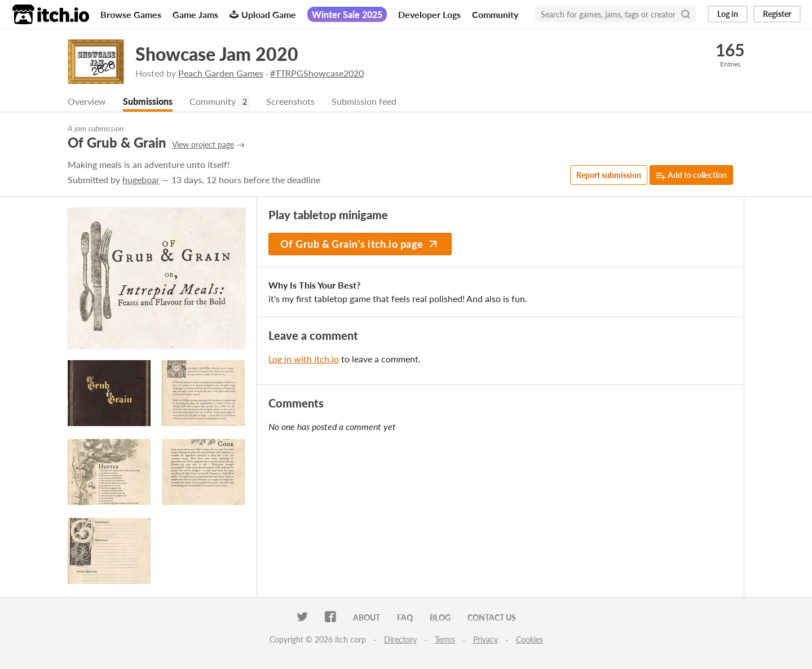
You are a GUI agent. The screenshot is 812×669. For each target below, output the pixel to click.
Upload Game (263, 14)
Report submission (609, 175)
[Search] (686, 14)
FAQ (405, 617)
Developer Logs (429, 14)
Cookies (529, 639)
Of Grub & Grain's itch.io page (360, 244)
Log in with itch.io (304, 359)
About (367, 617)
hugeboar (141, 180)
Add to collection (691, 176)
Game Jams (195, 14)
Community (495, 14)
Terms (445, 639)
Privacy (486, 639)
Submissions (148, 101)
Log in (728, 14)
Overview (87, 101)
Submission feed (364, 101)
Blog (440, 617)
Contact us (492, 617)
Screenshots (290, 101)
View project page (203, 145)
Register (777, 14)
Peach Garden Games (221, 73)
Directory (400, 639)
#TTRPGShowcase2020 (317, 73)
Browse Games (131, 14)
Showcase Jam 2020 (217, 54)
